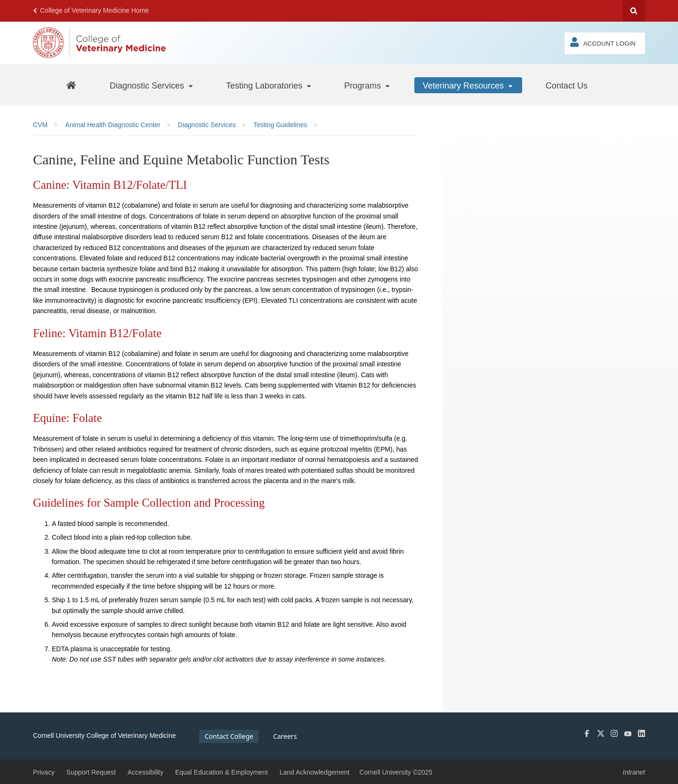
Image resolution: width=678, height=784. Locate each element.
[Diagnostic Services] (152, 85)
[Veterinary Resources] (468, 85)
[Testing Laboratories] (269, 85)
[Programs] (367, 85)
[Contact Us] (567, 85)
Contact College (229, 736)
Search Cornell (634, 11)
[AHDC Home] (71, 85)
